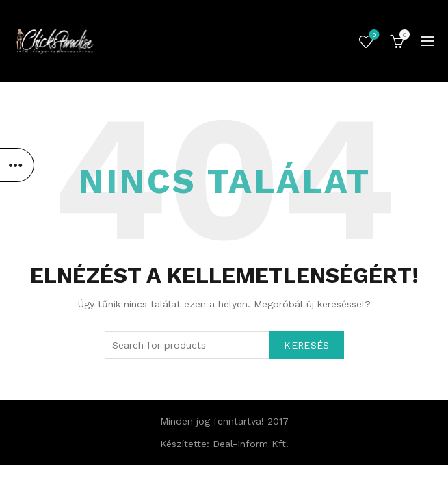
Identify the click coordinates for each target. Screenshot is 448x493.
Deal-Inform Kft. (251, 444)
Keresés (306, 345)
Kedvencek (373, 36)
